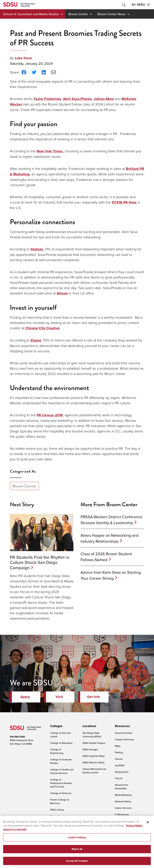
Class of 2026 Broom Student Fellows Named (106, 557)
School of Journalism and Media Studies (31, 14)
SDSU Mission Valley (93, 762)
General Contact (124, 733)
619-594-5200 (17, 737)
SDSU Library (57, 810)
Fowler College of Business (60, 801)
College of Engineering (57, 751)
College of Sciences (61, 793)
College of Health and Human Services (62, 771)
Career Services (123, 808)
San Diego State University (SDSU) (92, 735)
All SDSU (141, 5)
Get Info (93, 697)
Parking (119, 752)
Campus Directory (124, 739)
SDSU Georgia (90, 749)
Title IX (119, 778)
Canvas (119, 759)
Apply (25, 697)
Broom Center (78, 14)
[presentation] (56, 726)
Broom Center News (111, 14)
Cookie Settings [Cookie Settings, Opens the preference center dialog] (77, 841)
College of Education (61, 743)
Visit (59, 697)
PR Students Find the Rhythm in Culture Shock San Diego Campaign (40, 562)
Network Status (123, 801)
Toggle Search (123, 5)
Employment (122, 772)
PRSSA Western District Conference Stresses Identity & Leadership (111, 520)
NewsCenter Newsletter (122, 787)
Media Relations (123, 795)
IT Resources (122, 814)
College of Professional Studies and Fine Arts (61, 783)
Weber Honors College (58, 818)
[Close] (148, 826)
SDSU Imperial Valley (94, 756)
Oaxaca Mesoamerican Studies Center (94, 771)
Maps (118, 746)
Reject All (77, 853)
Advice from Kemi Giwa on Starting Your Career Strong (111, 575)
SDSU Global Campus (94, 743)
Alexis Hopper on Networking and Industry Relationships (110, 538)
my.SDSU (120, 765)
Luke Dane (23, 58)
